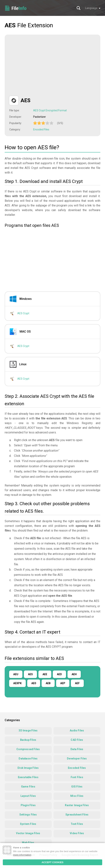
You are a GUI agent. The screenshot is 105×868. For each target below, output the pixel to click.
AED (59, 674)
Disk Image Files (28, 768)
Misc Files (77, 796)
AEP (63, 683)
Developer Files (77, 759)
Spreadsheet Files (77, 815)
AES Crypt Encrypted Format (50, 110)
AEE (45, 674)
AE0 (34, 683)
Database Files (28, 759)
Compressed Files (28, 749)
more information (22, 855)
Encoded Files (41, 129)
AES (30, 674)
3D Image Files (28, 730)
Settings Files (28, 815)
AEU (16, 674)
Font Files (77, 777)
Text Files (77, 824)
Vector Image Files (28, 833)
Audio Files (77, 730)
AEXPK (17, 683)
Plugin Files (28, 805)
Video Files (77, 833)
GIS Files (77, 787)
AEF (77, 683)
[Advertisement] (41, 65)
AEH (74, 674)
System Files (28, 824)
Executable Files (28, 777)
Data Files (77, 749)
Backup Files (28, 740)
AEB (48, 683)
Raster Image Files (77, 805)
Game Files (28, 787)
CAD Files (77, 740)
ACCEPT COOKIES (52, 862)
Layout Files (28, 796)
